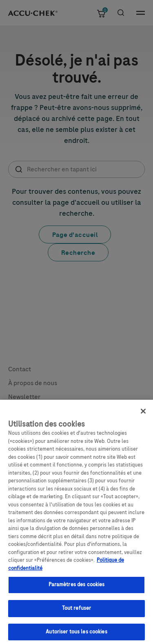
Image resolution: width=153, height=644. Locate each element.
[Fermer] (143, 415)
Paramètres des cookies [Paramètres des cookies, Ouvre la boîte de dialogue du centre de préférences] (77, 589)
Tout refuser (77, 612)
